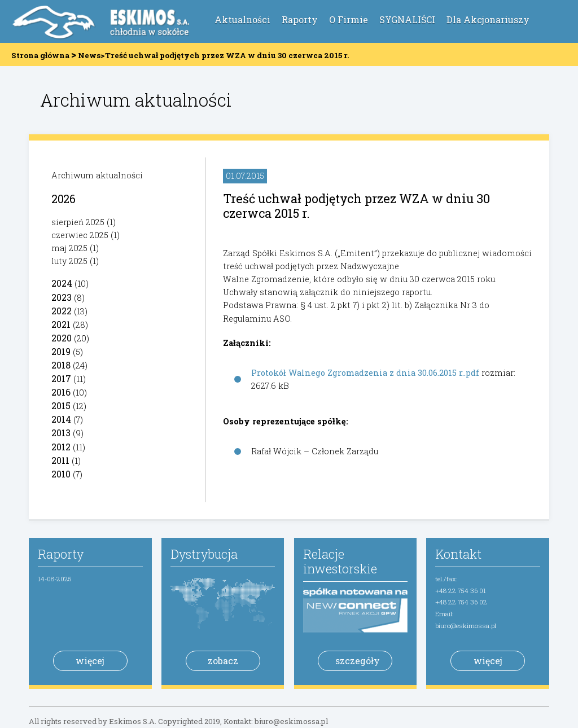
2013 (61, 433)
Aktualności (242, 19)
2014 (61, 419)
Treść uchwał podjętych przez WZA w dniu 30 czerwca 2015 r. (356, 206)
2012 (61, 447)
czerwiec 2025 (80, 235)
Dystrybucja (204, 554)
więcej (90, 661)
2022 (62, 311)
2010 (61, 474)
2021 (61, 324)
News (89, 55)
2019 (61, 351)
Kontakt (458, 554)
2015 (61, 405)
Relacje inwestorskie (340, 561)
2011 (60, 460)
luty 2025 (69, 261)
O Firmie (349, 19)
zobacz (223, 661)
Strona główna (40, 55)
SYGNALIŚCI (407, 19)
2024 (62, 283)
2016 (61, 392)
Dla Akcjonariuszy (488, 19)
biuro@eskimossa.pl (466, 626)
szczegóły (358, 661)
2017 (61, 378)
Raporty (300, 19)
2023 (62, 297)
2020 (62, 338)
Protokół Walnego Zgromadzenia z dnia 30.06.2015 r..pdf (365, 373)
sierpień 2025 (78, 222)
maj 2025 (69, 248)
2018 (61, 365)
